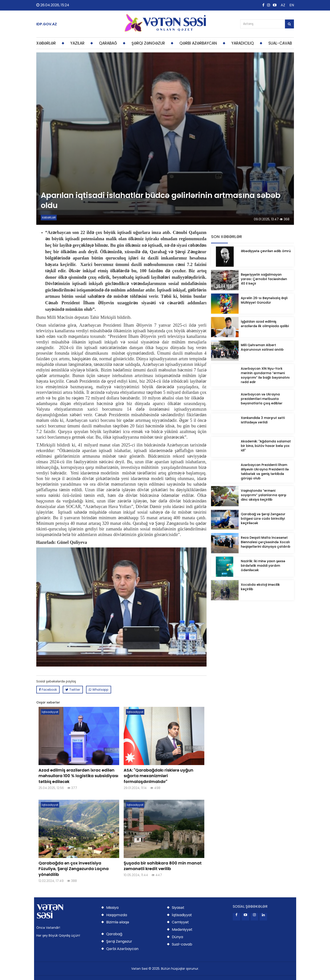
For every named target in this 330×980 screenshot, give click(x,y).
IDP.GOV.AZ (47, 24)
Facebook (48, 690)
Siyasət (178, 908)
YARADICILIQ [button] (243, 43)
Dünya (177, 937)
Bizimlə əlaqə (118, 922)
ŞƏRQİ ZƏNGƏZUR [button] (148, 43)
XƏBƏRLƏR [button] (46, 43)
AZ (283, 5)
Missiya (112, 908)
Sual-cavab (182, 944)
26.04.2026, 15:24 (53, 5)
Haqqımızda (117, 915)
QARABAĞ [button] (108, 43)
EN (292, 5)
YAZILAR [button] (77, 43)
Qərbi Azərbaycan (122, 949)
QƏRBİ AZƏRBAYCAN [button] (198, 43)
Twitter (73, 690)
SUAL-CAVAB (280, 43)
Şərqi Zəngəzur (119, 941)
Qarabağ (114, 934)
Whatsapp (99, 690)
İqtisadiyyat (182, 915)
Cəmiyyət (180, 922)
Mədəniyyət (182, 930)
